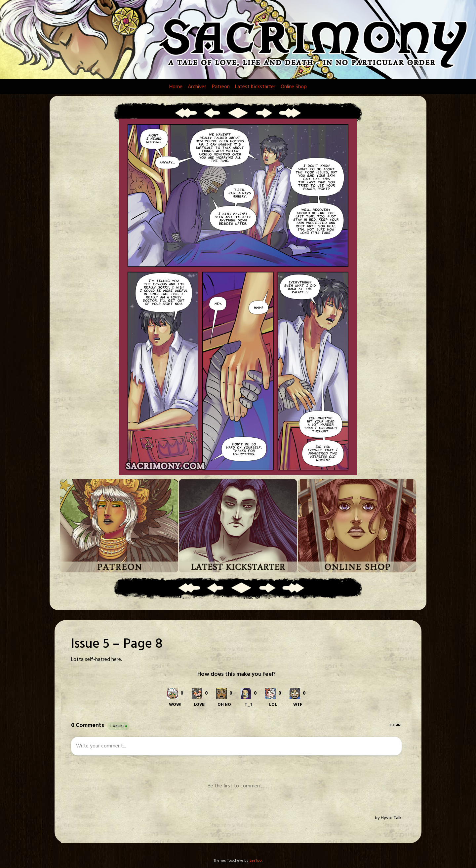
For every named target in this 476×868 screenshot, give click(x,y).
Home (176, 87)
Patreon (221, 87)
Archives (197, 87)
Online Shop (294, 87)
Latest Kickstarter (255, 87)
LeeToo (256, 861)
